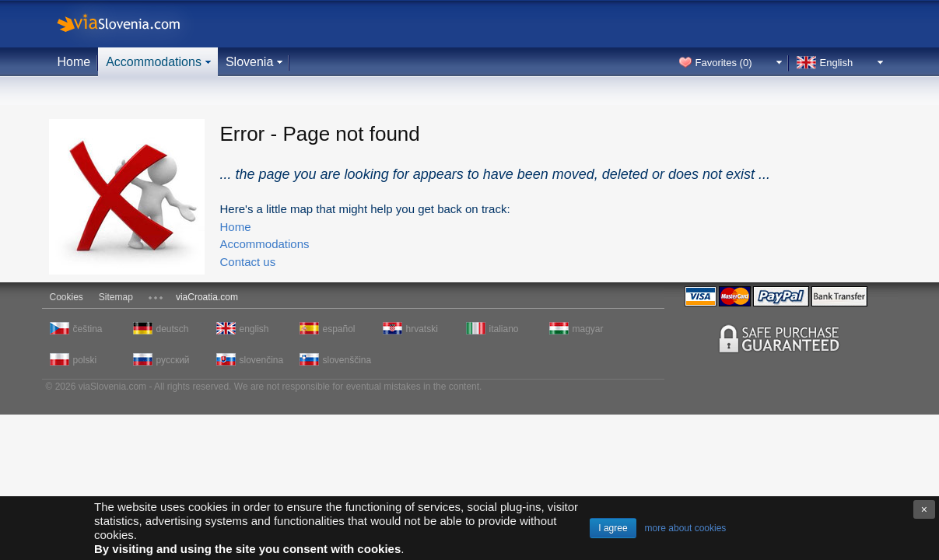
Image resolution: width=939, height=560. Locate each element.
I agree (613, 528)
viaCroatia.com (207, 297)
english (254, 329)
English (837, 63)
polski (85, 360)
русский (173, 360)
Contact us (248, 262)
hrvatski (422, 329)
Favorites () (724, 63)
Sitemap (116, 297)
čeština (88, 329)
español (339, 329)
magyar (588, 329)
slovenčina (262, 360)
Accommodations (154, 62)
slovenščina (346, 360)
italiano (504, 329)
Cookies (67, 297)
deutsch (173, 329)
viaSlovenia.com (131, 24)
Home (74, 62)
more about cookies (686, 528)
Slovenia (249, 62)
